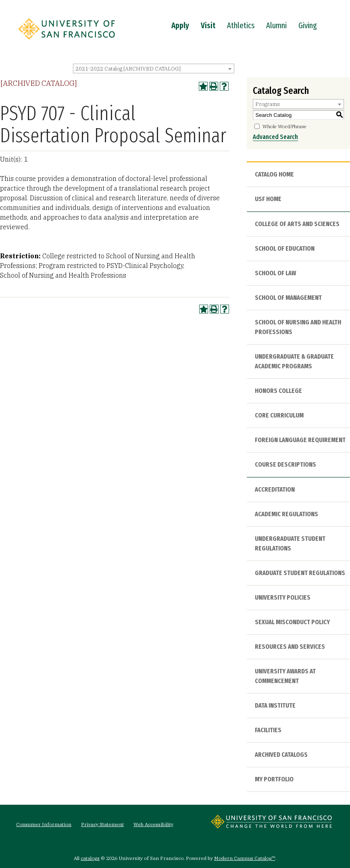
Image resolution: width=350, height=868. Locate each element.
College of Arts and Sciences (297, 224)
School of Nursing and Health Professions (298, 327)
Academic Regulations (286, 514)
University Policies (283, 597)
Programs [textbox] (268, 104)
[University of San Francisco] (67, 42)
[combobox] (154, 69)
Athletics (241, 25)
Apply (180, 25)
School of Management (288, 298)
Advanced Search (275, 137)
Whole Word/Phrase (284, 126)
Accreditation (275, 489)
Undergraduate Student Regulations (290, 543)
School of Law (275, 273)
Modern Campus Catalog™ (245, 858)
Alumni (276, 25)
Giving (308, 25)
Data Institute (275, 705)
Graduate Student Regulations (300, 573)
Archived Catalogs (281, 755)
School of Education (285, 248)
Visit (208, 25)
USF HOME (268, 199)
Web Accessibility (153, 824)
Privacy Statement (102, 824)
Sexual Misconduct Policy (292, 622)
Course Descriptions (285, 464)
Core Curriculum (279, 415)
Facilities (268, 730)
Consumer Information (44, 824)
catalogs (90, 858)
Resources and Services (290, 647)
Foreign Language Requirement (300, 440)
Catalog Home (274, 174)
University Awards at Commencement (285, 676)
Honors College (278, 391)
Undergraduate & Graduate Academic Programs (294, 361)
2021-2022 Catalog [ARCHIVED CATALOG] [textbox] (128, 69)
